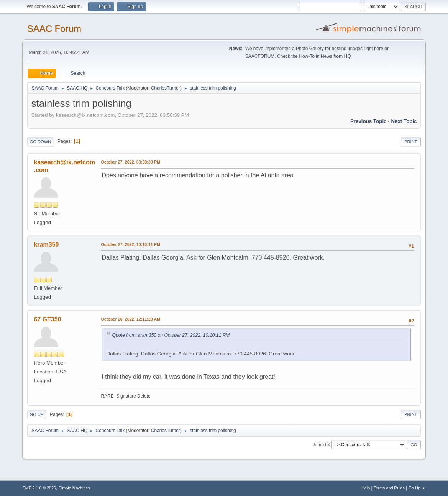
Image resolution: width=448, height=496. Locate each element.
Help (366, 488)
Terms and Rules (389, 488)
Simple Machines (74, 488)
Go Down (40, 142)
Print (411, 142)
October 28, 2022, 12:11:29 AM (130, 319)
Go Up (36, 414)
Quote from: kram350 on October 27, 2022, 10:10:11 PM (171, 335)
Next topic (404, 121)
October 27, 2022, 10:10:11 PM (130, 244)
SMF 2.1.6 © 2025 (39, 488)
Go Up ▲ (417, 488)
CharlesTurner (166, 88)
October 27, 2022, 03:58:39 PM (130, 162)
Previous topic (368, 121)
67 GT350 (47, 319)
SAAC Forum (54, 29)
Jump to (321, 444)
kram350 (46, 245)
